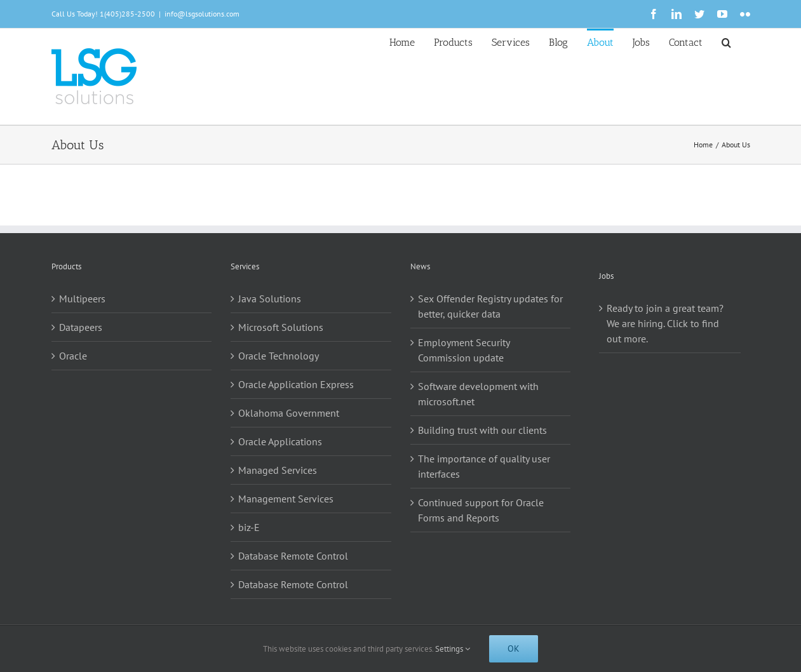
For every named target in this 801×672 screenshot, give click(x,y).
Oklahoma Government (289, 413)
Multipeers (82, 299)
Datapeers (81, 327)
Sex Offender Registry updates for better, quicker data (490, 306)
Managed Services (278, 470)
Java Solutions (270, 299)
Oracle (73, 356)
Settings (453, 649)
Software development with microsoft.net (478, 394)
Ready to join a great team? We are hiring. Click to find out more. (665, 323)
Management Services (286, 499)
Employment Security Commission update (464, 350)
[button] (726, 41)
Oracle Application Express (296, 384)
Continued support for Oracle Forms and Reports (481, 510)
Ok (514, 648)
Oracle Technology (279, 356)
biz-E (249, 527)
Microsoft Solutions (281, 327)
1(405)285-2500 (127, 14)
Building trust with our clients (482, 430)
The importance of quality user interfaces (484, 466)
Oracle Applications (280, 441)
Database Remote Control (293, 556)
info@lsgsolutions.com (202, 14)
